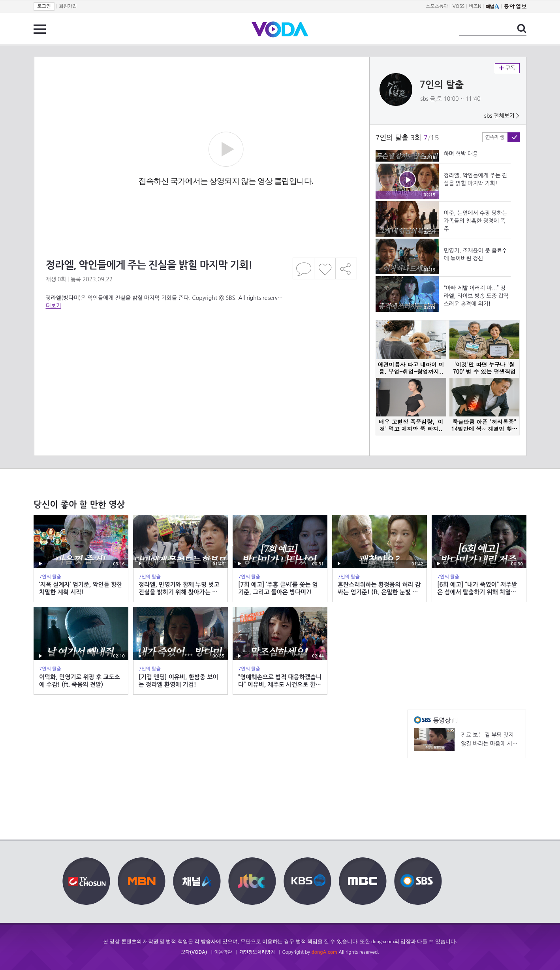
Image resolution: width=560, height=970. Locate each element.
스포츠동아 (437, 6)
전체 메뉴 (40, 29)
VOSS (459, 6)
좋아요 (325, 268)
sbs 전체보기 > (502, 116)
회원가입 (68, 6)
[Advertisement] (201, 346)
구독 (507, 68)
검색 (522, 28)
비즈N (475, 6)
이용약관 (223, 952)
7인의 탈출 (442, 85)
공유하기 (346, 268)
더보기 (54, 306)
